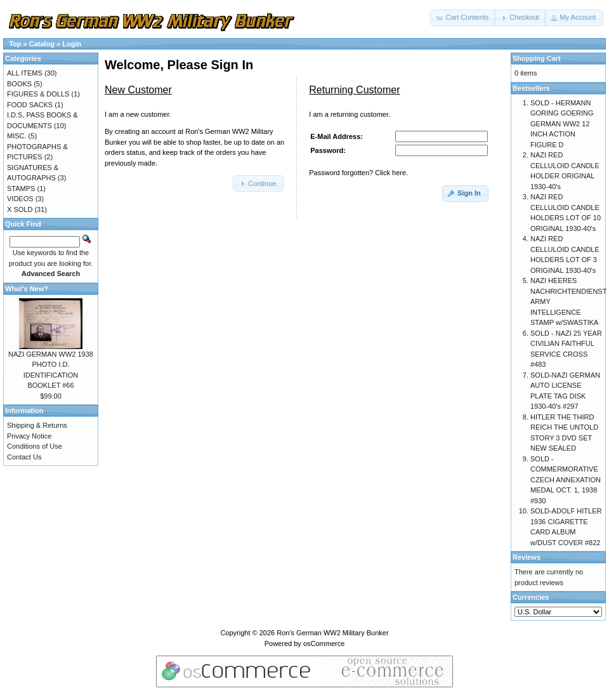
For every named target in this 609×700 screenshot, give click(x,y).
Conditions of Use (35, 446)
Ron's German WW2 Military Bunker (332, 633)
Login (72, 44)
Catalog (42, 44)
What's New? (27, 289)
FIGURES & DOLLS (38, 94)
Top (15, 44)
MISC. (17, 136)
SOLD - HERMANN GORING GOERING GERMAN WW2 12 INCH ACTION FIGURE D (562, 124)
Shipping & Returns (37, 425)
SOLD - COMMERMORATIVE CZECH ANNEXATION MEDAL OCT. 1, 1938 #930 (566, 480)
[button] (463, 18)
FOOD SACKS (30, 105)
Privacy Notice (29, 436)
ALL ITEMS (25, 73)
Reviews (527, 557)
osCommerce (324, 644)
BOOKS (19, 84)
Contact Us (24, 457)
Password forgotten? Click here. (358, 173)
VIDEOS (20, 199)
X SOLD (20, 209)
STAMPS (21, 188)
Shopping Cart (537, 58)
